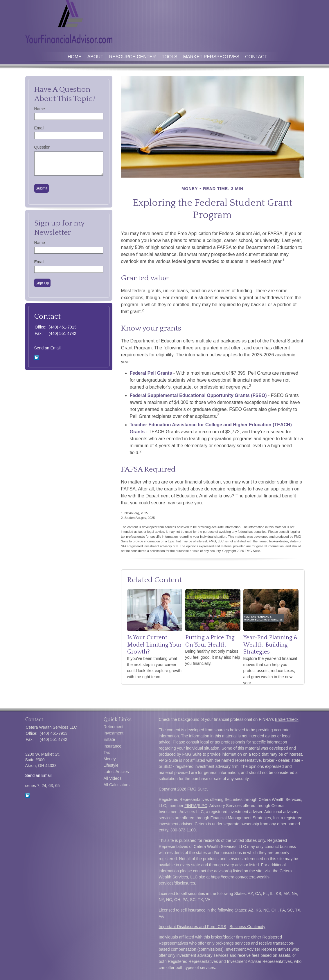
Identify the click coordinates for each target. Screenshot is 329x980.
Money (110, 759)
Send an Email (47, 348)
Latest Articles (116, 772)
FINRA (190, 806)
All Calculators (117, 785)
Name (40, 109)
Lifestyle (111, 765)
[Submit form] (42, 188)
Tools (170, 57)
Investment (114, 733)
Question (42, 147)
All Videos (113, 778)
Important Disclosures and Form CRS (193, 927)
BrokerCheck (287, 719)
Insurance (113, 746)
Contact (256, 57)
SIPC (203, 806)
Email (39, 128)
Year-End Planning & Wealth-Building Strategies (271, 645)
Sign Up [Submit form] (42, 283)
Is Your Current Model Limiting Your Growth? (154, 645)
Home (75, 57)
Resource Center (133, 57)
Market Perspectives (211, 57)
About (95, 57)
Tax (107, 752)
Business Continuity (248, 927)
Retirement (114, 727)
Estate (109, 739)
